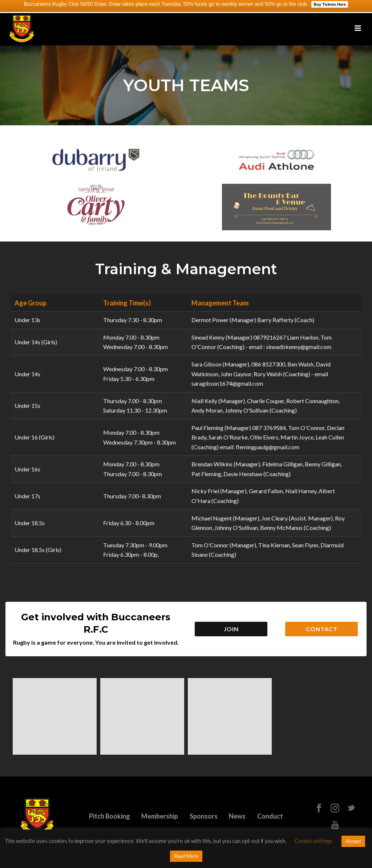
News (237, 816)
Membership (160, 816)
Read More (186, 856)
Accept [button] (353, 841)
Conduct (270, 816)
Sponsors (204, 816)
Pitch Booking (110, 816)
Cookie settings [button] (314, 841)
